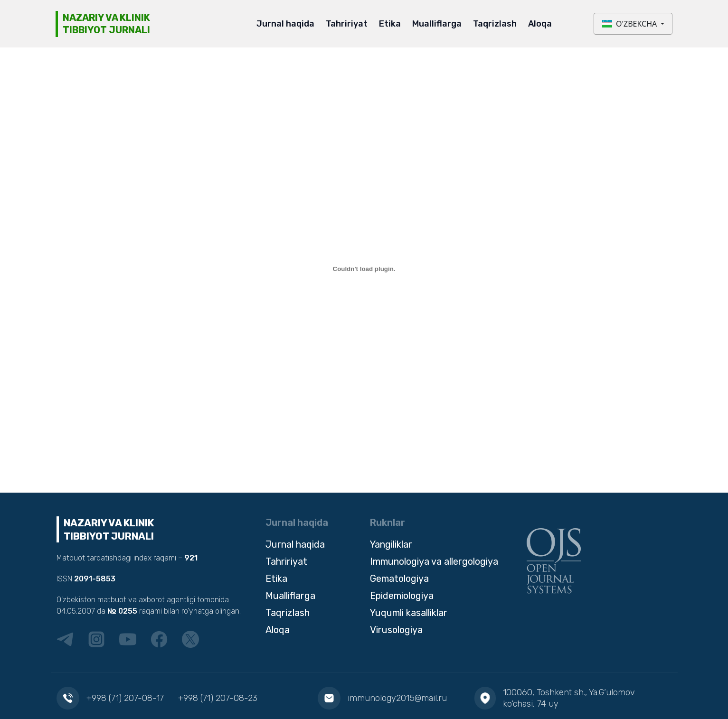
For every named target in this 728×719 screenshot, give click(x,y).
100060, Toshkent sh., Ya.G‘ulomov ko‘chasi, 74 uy (569, 698)
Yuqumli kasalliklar (409, 613)
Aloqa (540, 24)
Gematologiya (399, 579)
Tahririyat (347, 24)
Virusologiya (396, 630)
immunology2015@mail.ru (397, 698)
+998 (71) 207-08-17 (125, 698)
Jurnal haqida (285, 24)
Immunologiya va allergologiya (434, 561)
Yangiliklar (391, 544)
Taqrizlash (495, 24)
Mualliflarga (437, 24)
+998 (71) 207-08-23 (218, 698)
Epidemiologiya (402, 596)
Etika (390, 24)
